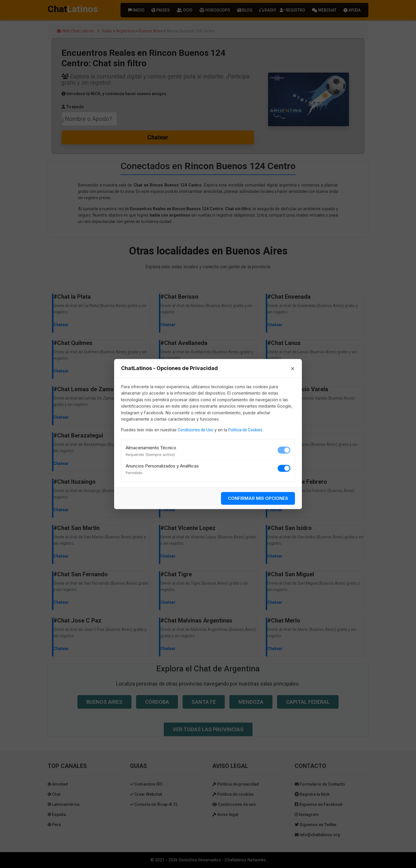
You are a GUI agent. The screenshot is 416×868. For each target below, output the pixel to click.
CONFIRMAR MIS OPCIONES (258, 498)
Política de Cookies (245, 430)
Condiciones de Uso (195, 430)
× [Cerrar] (293, 368)
